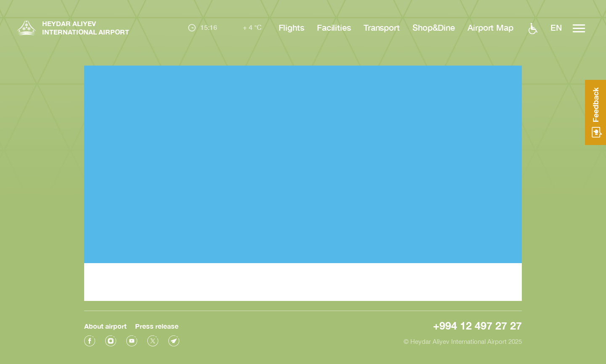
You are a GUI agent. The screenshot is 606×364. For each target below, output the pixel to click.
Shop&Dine (434, 27)
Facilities (334, 27)
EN (556, 27)
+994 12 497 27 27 (477, 324)
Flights (291, 27)
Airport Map (490, 27)
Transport (382, 27)
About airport (105, 325)
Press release (157, 325)
